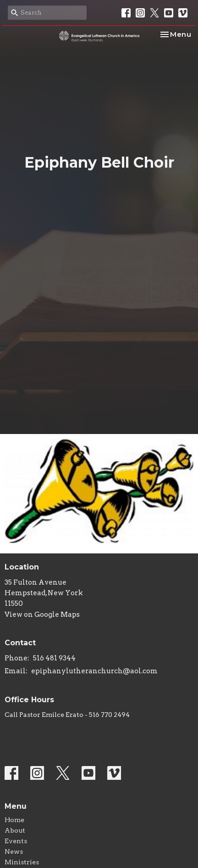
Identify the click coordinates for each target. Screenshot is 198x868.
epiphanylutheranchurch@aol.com (94, 671)
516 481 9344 (54, 658)
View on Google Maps (42, 614)
